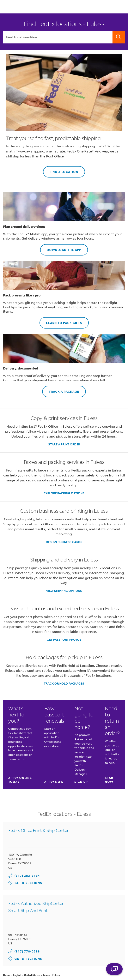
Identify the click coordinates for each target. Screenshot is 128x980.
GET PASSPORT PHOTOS (64, 640)
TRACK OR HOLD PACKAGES (64, 683)
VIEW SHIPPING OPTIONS (64, 591)
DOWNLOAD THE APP (61, 248)
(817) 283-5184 (27, 876)
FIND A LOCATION (61, 170)
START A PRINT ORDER (64, 444)
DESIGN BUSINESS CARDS (64, 542)
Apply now (54, 782)
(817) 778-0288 (27, 951)
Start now (110, 780)
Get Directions (25, 883)
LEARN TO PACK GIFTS (61, 321)
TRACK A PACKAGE (61, 390)
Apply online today (21, 780)
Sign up (81, 782)
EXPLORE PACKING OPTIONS (64, 493)
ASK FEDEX (114, 969)
